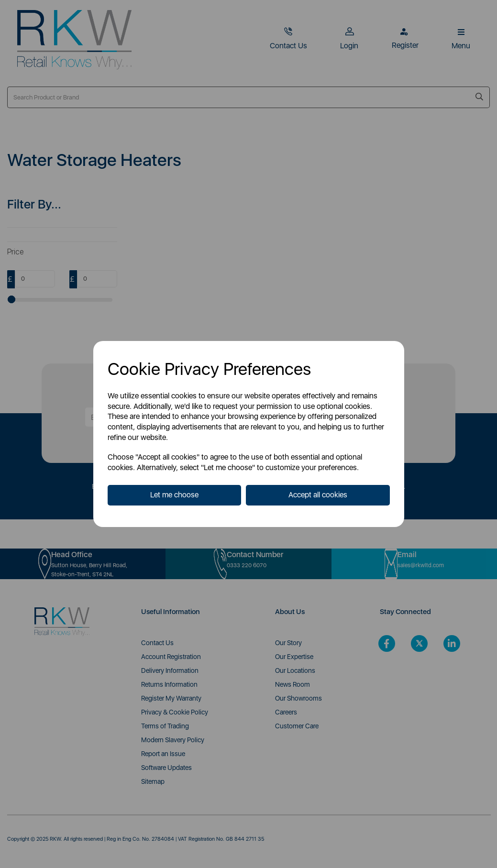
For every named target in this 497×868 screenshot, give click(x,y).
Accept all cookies (318, 495)
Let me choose (174, 495)
